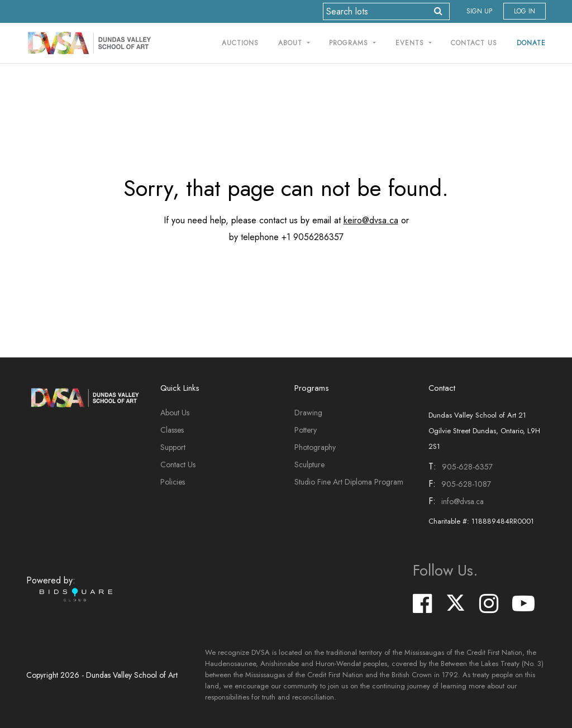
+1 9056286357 (313, 237)
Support (173, 447)
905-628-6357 (467, 467)
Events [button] (411, 43)
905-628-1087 (466, 484)
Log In (525, 11)
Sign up (479, 11)
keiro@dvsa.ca (371, 220)
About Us (175, 413)
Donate (531, 43)
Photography (315, 447)
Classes (172, 430)
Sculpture (309, 464)
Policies (173, 482)
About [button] (292, 43)
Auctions (240, 43)
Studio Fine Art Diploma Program (349, 482)
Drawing (308, 413)
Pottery (306, 430)
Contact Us (474, 43)
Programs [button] (350, 43)
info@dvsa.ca (463, 501)
